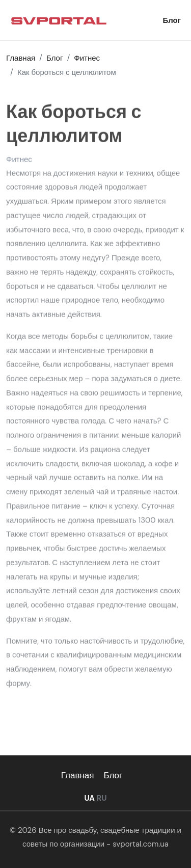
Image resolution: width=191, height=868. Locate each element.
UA (89, 798)
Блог (172, 20)
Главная (78, 775)
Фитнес (19, 160)
